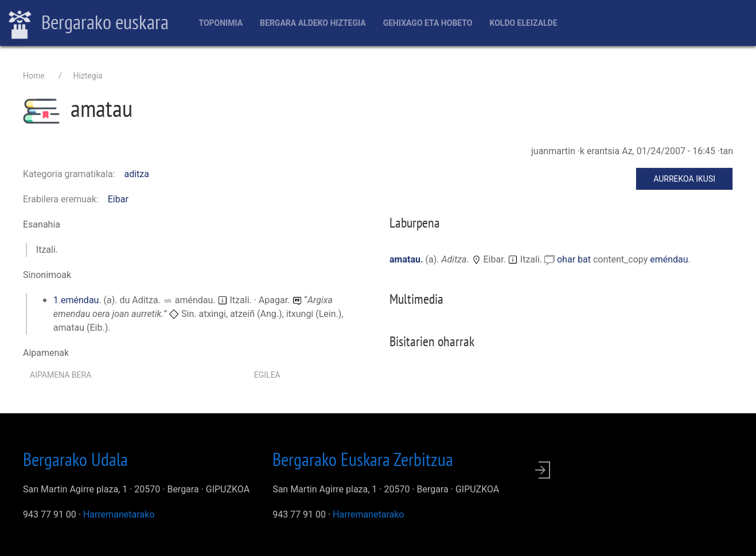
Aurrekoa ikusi (684, 179)
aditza (137, 174)
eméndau (80, 300)
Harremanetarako (119, 514)
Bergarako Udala (75, 459)
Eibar (118, 199)
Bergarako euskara (89, 24)
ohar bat (575, 259)
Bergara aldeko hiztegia (313, 23)
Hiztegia (87, 76)
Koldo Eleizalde (523, 23)
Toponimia (221, 23)
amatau (405, 259)
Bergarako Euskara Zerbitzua (363, 459)
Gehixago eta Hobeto (428, 23)
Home (34, 76)
